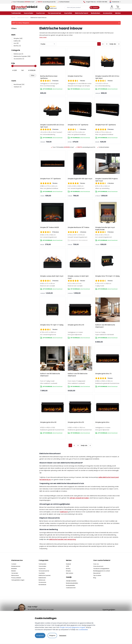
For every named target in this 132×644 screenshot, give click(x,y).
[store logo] (24, 8)
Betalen (14, 571)
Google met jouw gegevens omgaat (72, 627)
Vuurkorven (42, 569)
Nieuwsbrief (97, 573)
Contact (14, 564)
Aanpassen (63, 635)
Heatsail (68, 564)
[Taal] (115, 2)
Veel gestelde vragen (18, 580)
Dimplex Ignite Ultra (102, 422)
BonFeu (68, 569)
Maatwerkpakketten (72, 583)
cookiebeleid (83, 630)
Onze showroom (98, 566)
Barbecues (42, 580)
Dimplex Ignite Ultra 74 (103, 374)
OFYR (67, 566)
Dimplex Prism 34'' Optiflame (78, 125)
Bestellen (14, 569)
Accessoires (42, 582)
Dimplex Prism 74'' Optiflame (50, 179)
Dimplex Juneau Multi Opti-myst (52, 276)
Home (13, 18)
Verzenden (15, 573)
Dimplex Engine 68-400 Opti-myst (80, 179)
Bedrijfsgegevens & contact (102, 571)
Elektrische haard (23, 18)
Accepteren (40, 635)
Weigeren (52, 635)
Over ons (96, 564)
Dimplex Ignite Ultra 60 (48, 422)
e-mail (51, 609)
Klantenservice (16, 566)
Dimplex (68, 571)
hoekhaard (64, 512)
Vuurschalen (42, 566)
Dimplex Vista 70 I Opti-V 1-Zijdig (52, 325)
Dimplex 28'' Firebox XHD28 (49, 227)
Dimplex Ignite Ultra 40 (76, 325)
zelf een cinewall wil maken (79, 498)
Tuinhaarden (42, 564)
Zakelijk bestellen (71, 581)
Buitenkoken (42, 578)
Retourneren (15, 575)
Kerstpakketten (71, 585)
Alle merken (70, 573)
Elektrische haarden (45, 575)
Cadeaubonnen (71, 588)
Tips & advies (97, 575)
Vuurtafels (42, 573)
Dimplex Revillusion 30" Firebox (79, 227)
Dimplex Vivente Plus (75, 76)
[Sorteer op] (48, 44)
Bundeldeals (42, 585)
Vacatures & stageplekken (101, 569)
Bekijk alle (113, 44)
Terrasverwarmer (44, 571)
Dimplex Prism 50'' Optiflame (106, 125)
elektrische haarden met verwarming (63, 539)
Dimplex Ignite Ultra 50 (76, 422)
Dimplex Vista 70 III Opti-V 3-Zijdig (107, 276)
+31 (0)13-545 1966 (36, 609)
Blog (95, 578)
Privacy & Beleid (16, 578)
